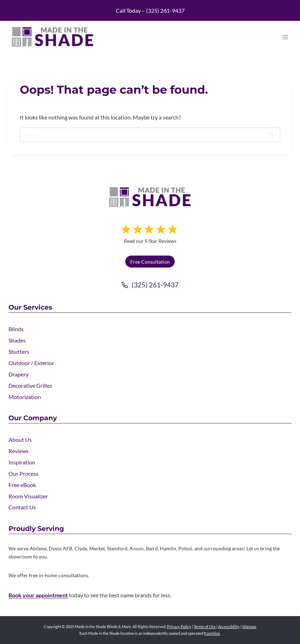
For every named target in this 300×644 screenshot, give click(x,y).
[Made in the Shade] (150, 197)
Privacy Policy (179, 627)
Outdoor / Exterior (31, 363)
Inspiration (22, 462)
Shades (17, 340)
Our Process (23, 473)
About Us (20, 440)
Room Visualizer (28, 496)
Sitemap (249, 627)
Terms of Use (205, 627)
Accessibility (229, 627)
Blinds (16, 329)
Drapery (19, 374)
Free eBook (22, 485)
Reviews (19, 451)
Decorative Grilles (30, 385)
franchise (212, 633)
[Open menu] (285, 37)
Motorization (25, 397)
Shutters (19, 352)
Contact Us (22, 507)
